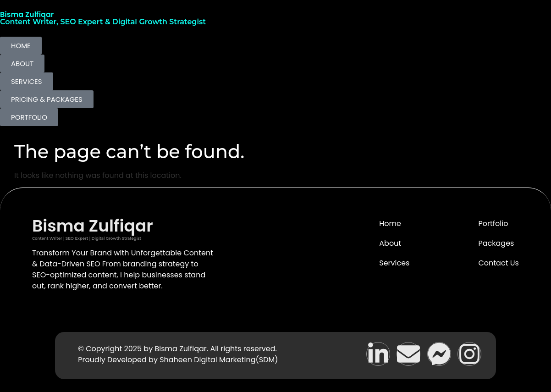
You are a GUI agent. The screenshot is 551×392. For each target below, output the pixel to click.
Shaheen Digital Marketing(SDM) (219, 360)
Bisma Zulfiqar (27, 14)
